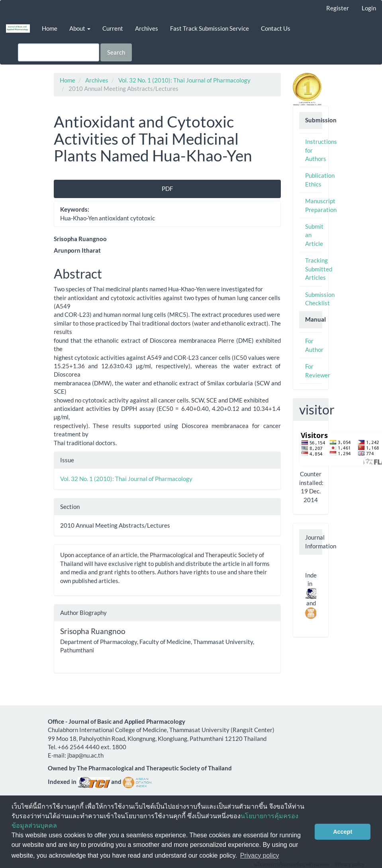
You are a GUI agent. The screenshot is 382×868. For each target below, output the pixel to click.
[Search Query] (59, 52)
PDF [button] (167, 189)
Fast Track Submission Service (210, 28)
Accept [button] (343, 832)
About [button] (80, 28)
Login (369, 8)
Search (116, 52)
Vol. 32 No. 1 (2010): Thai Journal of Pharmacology (184, 80)
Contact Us (276, 28)
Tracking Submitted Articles (319, 269)
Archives (147, 28)
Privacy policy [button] (260, 855)
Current (113, 28)
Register (338, 8)
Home (50, 28)
